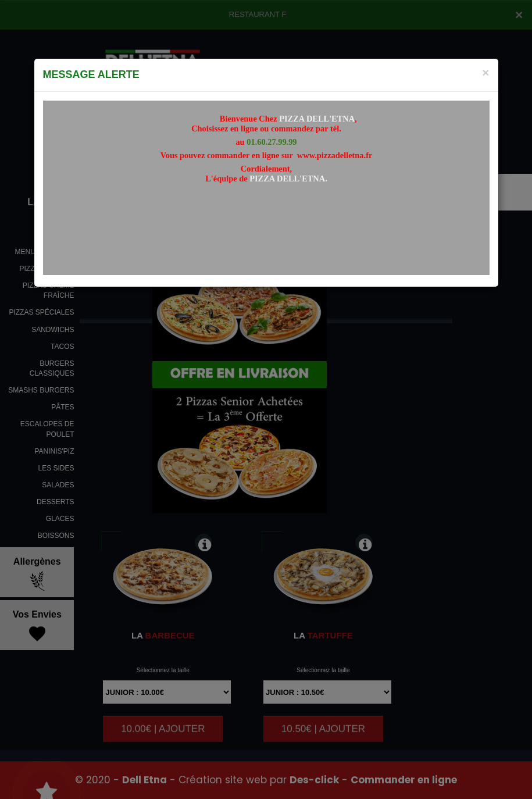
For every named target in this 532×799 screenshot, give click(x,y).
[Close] (485, 72)
